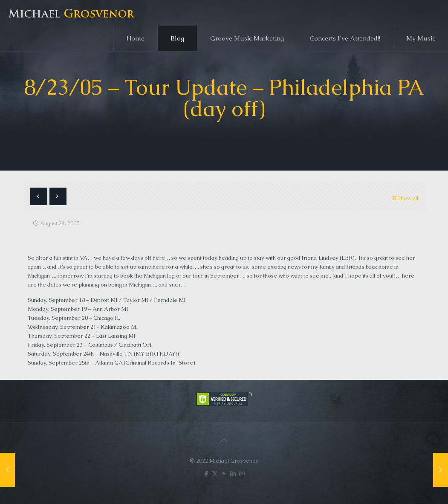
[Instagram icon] (242, 474)
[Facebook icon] (206, 474)
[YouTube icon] (224, 474)
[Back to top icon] (224, 440)
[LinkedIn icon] (233, 474)
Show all (405, 198)
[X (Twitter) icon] (215, 474)
